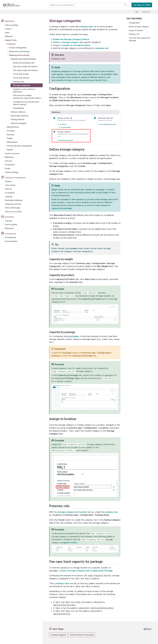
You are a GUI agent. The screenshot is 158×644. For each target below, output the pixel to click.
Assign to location (136, 30)
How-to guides (12, 224)
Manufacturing (14, 127)
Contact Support (58, 635)
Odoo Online (12, 185)
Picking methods (19, 119)
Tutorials (10, 221)
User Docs (11, 21)
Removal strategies (20, 123)
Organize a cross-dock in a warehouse (25, 90)
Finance (10, 29)
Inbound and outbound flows (25, 59)
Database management (17, 178)
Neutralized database (15, 200)
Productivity (11, 165)
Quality (11, 138)
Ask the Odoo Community (82, 635)
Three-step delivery (23, 78)
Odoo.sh (10, 189)
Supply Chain (12, 40)
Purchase (12, 131)
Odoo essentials (13, 25)
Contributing (12, 234)
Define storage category (139, 27)
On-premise (11, 193)
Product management (19, 48)
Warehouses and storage (21, 51)
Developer (11, 217)
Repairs (11, 150)
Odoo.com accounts (15, 212)
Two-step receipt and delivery (27, 70)
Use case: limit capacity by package (140, 39)
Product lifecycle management (21, 146)
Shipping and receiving (20, 55)
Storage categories (23, 85)
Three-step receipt (22, 74)
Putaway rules (20, 82)
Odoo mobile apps (14, 208)
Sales (9, 33)
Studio (9, 168)
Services (10, 161)
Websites (10, 36)
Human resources (13, 153)
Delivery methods (19, 112)
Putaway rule (134, 34)
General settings (13, 172)
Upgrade (10, 197)
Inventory (12, 44)
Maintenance (14, 142)
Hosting (10, 181)
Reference (11, 228)
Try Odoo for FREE (142, 5)
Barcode (12, 135)
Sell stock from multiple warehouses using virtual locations (28, 97)
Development (12, 237)
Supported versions (15, 204)
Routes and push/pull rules (25, 63)
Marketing (10, 157)
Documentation (12, 241)
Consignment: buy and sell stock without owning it (27, 103)
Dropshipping (20, 108)
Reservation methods (21, 116)
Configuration (134, 23)
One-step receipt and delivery (27, 66)
